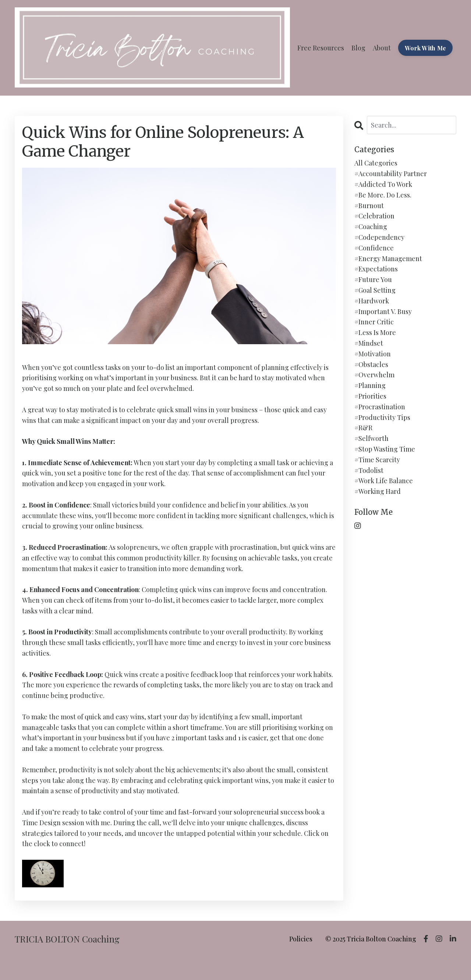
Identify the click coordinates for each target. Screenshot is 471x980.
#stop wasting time (385, 449)
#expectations (376, 269)
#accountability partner (391, 174)
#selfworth (371, 438)
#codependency (379, 237)
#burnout (369, 206)
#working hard (378, 491)
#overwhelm (374, 375)
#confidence (374, 248)
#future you (373, 279)
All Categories (376, 163)
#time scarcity (377, 460)
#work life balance (384, 481)
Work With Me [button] (425, 48)
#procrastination (380, 407)
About (382, 48)
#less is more (375, 332)
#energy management (388, 259)
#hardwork (372, 301)
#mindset (369, 343)
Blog (358, 48)
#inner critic (374, 322)
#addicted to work (383, 184)
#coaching (371, 227)
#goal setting (375, 290)
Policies (301, 939)
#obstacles (371, 364)
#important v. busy (383, 311)
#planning (370, 385)
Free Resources (321, 48)
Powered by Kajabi (435, 961)
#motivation (373, 354)
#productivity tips (382, 417)
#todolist (369, 470)
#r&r (363, 428)
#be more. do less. (383, 195)
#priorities (370, 396)
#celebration (374, 216)
